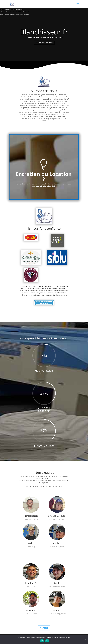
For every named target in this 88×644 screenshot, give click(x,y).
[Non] (85, 640)
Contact (44, 628)
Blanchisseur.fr (44, 32)
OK (42, 641)
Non (47, 641)
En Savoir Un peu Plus (44, 43)
